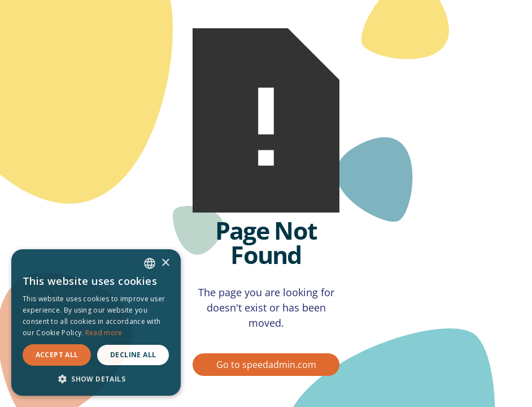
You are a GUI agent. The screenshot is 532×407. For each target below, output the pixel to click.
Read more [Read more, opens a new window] (104, 333)
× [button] (165, 263)
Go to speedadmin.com (266, 365)
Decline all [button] (133, 355)
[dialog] (96, 322)
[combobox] (150, 263)
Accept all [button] (57, 355)
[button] (96, 379)
